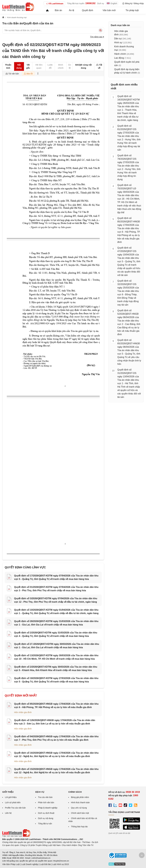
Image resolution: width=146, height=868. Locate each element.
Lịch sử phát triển (13, 802)
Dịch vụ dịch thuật (46, 813)
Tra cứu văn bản (45, 797)
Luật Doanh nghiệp (30, 864)
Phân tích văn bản (46, 802)
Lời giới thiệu (11, 797)
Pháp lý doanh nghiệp (48, 808)
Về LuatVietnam (54, 4)
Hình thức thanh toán (80, 802)
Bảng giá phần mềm (80, 797)
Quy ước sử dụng (79, 808)
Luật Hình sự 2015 (61, 864)
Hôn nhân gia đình (23, 712)
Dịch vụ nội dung (46, 818)
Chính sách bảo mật (80, 813)
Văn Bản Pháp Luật (11, 864)
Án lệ (72, 10)
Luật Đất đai (45, 864)
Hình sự (118, 43)
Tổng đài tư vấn (45, 824)
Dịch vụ (101, 3)
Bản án (58, 10)
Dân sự (118, 39)
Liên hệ (8, 813)
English (112, 3)
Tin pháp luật (132, 10)
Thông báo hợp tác (79, 827)
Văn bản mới (109, 10)
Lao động (119, 58)
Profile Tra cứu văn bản (15, 808)
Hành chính (120, 54)
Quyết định (88, 10)
